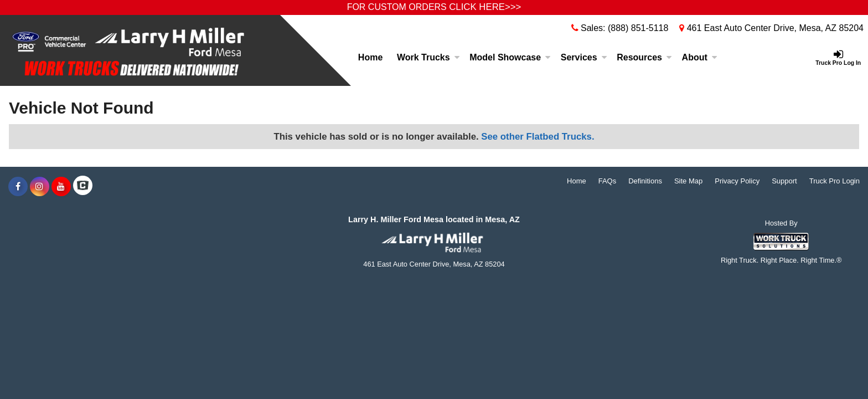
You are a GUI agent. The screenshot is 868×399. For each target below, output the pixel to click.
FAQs (608, 181)
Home (370, 57)
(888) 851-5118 (638, 28)
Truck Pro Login (835, 181)
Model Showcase (510, 57)
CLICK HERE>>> (485, 7)
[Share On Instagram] (40, 187)
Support (784, 181)
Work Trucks (428, 57)
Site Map (688, 181)
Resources (644, 57)
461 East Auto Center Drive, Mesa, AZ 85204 (771, 28)
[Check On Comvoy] (83, 187)
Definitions (645, 181)
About (700, 57)
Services (584, 57)
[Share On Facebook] (18, 187)
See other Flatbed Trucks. (538, 137)
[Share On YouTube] (61, 187)
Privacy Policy (737, 181)
